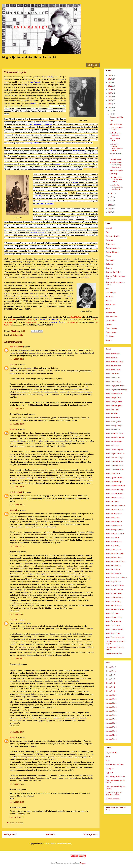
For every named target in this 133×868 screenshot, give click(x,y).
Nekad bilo (110, 296)
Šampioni (109, 340)
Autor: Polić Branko (113, 546)
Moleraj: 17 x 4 (111, 727)
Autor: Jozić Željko (112, 446)
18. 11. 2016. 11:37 (17, 802)
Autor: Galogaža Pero (113, 398)
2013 (110, 212)
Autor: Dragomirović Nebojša (116, 390)
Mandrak (13, 365)
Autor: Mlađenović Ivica (114, 510)
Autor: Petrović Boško (114, 542)
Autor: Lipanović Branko (115, 478)
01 (112, 201)
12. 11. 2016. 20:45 (17, 409)
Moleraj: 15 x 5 (111, 719)
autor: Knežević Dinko (114, 654)
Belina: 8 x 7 (110, 679)
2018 (110, 100)
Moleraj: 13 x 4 (111, 707)
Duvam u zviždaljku (113, 236)
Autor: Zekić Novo (112, 613)
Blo (111, 120)
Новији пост (10, 834)
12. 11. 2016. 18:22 (17, 359)
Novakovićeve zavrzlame (115, 765)
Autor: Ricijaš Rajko (113, 569)
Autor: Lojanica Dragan (114, 482)
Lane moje (114, 174)
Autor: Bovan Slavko (113, 370)
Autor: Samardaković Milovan (116, 578)
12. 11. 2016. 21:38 (17, 424)
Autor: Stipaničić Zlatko (114, 589)
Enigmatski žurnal (112, 252)
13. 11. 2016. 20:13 (17, 505)
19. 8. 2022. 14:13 (17, 817)
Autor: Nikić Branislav (114, 526)
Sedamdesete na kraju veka (116, 134)
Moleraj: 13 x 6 (111, 711)
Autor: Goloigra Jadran (114, 402)
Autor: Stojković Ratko (114, 593)
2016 (110, 107)
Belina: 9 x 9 (110, 691)
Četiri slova (110, 336)
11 (111, 114)
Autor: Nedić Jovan (113, 518)
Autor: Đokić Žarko (113, 626)
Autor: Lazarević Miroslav (115, 470)
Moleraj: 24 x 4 (111, 739)
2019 (110, 97)
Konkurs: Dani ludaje (113, 272)
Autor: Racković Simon (114, 558)
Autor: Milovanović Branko (115, 506)
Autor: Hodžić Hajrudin (114, 406)
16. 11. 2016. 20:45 (17, 614)
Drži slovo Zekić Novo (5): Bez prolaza (116, 179)
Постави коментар (15, 823)
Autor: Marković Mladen (114, 494)
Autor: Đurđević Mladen (114, 629)
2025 (110, 75)
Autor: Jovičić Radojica (114, 442)
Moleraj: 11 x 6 (111, 695)
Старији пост (91, 834)
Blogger (83, 863)
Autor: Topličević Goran (114, 597)
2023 (110, 83)
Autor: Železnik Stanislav (115, 637)
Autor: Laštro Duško (113, 474)
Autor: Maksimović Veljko (115, 490)
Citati (108, 232)
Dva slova (109, 240)
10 (112, 193)
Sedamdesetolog (111, 316)
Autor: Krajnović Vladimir (115, 454)
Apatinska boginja (116, 170)
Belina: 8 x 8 (110, 683)
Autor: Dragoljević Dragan (115, 386)
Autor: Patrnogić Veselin (114, 530)
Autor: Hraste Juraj (112, 410)
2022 (110, 86)
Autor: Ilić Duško (112, 414)
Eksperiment (110, 244)
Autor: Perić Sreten (112, 538)
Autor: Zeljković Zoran (114, 617)
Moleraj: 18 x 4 (111, 731)
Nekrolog (109, 300)
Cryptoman (110, 773)
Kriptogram (110, 769)
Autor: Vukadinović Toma (115, 609)
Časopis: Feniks (111, 328)
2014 (110, 209)
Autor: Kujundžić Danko (114, 462)
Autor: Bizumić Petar (113, 366)
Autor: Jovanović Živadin (115, 438)
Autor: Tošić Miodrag (113, 602)
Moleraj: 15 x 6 (111, 723)
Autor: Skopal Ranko (113, 582)
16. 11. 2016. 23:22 (17, 659)
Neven (108, 308)
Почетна (50, 834)
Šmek (108, 760)
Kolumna (109, 268)
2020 (110, 93)
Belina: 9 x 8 (110, 687)
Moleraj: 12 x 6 (111, 703)
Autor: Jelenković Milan (114, 434)
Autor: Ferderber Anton (114, 394)
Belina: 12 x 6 (111, 671)
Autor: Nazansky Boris (114, 514)
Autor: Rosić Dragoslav (114, 573)
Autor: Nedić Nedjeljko (114, 522)
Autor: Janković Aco (113, 430)
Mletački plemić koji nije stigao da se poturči (116, 165)
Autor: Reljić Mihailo (113, 566)
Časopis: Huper (111, 332)
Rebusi (108, 757)
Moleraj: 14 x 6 (111, 715)
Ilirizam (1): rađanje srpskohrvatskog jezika (116, 147)
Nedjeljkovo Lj (115, 159)
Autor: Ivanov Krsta (113, 418)
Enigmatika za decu (113, 248)
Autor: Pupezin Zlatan (113, 549)
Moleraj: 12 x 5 (111, 699)
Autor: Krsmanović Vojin (115, 458)
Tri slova (109, 324)
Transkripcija (110, 320)
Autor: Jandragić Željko (114, 426)
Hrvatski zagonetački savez (115, 777)
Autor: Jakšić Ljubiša (113, 422)
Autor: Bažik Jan (112, 358)
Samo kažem (110, 312)
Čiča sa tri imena (116, 124)
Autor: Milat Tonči (112, 502)
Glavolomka (110, 260)
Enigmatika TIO (111, 753)
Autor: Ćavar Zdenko (113, 621)
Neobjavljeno (110, 304)
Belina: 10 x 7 (111, 667)
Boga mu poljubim (117, 117)
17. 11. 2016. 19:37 (17, 732)
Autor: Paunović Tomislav (115, 534)
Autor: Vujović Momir (114, 606)
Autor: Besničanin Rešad (114, 362)
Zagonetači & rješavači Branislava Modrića (114, 794)
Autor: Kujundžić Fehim (114, 466)
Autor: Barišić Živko (113, 354)
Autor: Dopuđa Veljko (113, 382)
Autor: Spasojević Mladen (115, 586)
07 (112, 197)
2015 (110, 205)
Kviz (107, 288)
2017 (110, 104)
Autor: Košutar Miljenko (114, 450)
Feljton (108, 256)
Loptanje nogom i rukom (116, 128)
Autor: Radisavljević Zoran (115, 562)
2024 (110, 79)
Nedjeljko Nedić (16, 347)
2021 (110, 90)
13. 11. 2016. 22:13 (17, 546)
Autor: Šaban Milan (113, 633)
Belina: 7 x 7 (110, 675)
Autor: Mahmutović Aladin (115, 486)
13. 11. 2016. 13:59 (17, 487)
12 (112, 111)
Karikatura (109, 264)
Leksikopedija (17, 335)
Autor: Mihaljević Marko (115, 498)
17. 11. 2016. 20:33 (17, 784)
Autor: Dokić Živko (113, 378)
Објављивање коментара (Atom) (58, 843)
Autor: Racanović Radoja (115, 554)
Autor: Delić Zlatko (113, 374)
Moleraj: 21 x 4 (111, 735)
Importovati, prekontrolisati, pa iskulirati (116, 187)
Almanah (109, 228)
